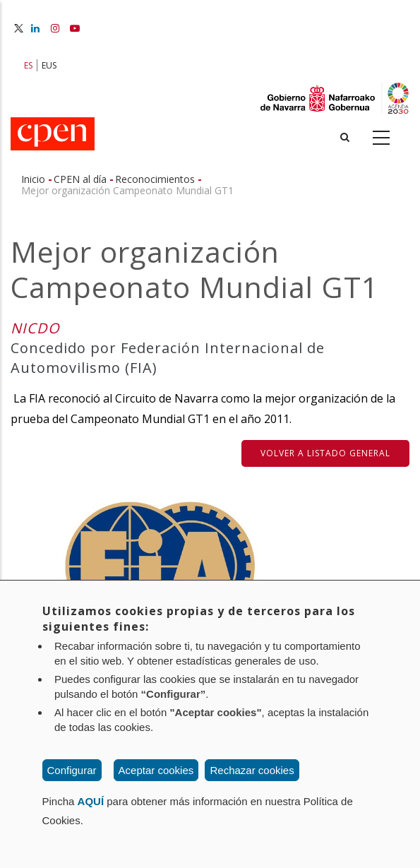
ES (28, 65)
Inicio (33, 179)
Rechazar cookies (252, 770)
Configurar (72, 770)
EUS (49, 65)
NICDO (35, 328)
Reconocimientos (155, 179)
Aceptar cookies (156, 770)
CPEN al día (80, 179)
